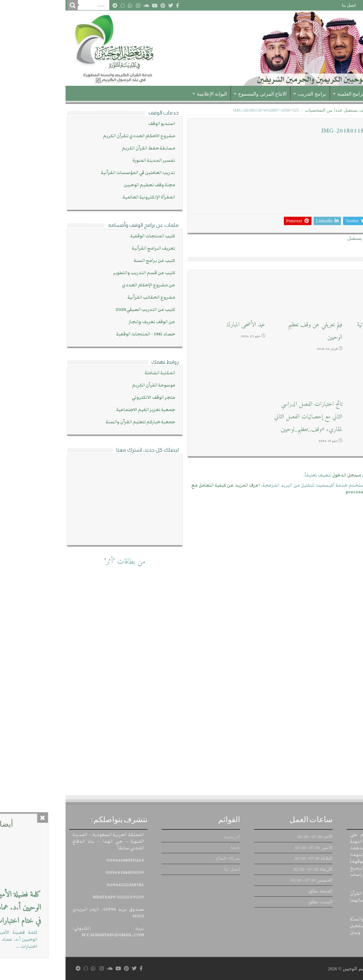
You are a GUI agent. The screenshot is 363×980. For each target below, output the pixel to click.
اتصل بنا (283, 5)
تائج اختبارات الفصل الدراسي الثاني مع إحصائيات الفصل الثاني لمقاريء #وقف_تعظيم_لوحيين (243, 417)
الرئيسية (350, 5)
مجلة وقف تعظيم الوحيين (84, 185)
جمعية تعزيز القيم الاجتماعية (80, 410)
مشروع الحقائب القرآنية (86, 297)
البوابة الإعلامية (147, 94)
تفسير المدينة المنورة (88, 161)
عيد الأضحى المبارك (180, 325)
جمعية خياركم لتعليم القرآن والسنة (75, 422)
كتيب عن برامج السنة (89, 261)
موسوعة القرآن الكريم (88, 385)
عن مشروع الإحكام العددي (83, 285)
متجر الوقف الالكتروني (88, 398)
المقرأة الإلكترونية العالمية (83, 197)
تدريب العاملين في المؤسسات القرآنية (73, 173)
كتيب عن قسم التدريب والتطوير (79, 273)
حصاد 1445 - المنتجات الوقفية (80, 334)
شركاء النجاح (309, 5)
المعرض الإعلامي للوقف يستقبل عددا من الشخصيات (289, 110)
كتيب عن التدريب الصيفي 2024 (80, 310)
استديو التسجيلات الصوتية (328, 404)
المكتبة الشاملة (94, 373)
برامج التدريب (246, 94)
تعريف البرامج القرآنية (88, 248)
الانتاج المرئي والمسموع (197, 94)
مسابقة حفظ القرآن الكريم (83, 148)
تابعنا (332, 5)
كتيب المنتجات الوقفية (87, 236)
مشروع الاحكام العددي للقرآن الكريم (74, 136)
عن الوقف (326, 94)
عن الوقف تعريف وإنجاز (86, 322)
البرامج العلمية (287, 94)
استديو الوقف (96, 124)
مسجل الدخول (281, 475)
